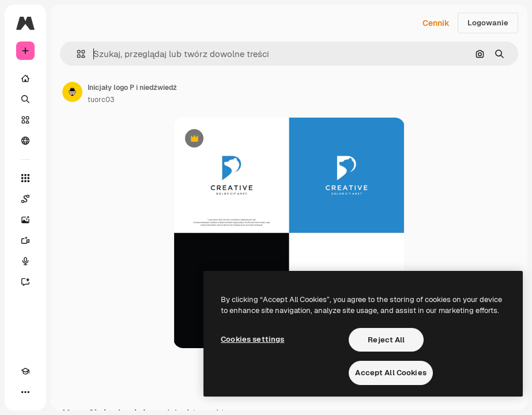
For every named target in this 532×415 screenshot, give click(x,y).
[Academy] (25, 371)
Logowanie (488, 23)
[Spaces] (25, 199)
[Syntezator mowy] (25, 261)
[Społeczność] (25, 141)
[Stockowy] (25, 120)
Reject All (386, 340)
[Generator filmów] (25, 240)
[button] (76, 54)
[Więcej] (25, 392)
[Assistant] (25, 282)
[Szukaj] (25, 99)
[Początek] (25, 78)
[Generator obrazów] (25, 220)
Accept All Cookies (390, 373)
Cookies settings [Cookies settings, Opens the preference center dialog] (252, 339)
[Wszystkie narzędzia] (25, 178)
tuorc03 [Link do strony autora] (101, 100)
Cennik (436, 23)
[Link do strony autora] (73, 92)
